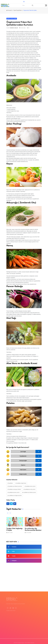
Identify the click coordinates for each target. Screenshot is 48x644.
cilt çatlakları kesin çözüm (30, 486)
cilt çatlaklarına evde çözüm (29, 489)
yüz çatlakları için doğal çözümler (15, 496)
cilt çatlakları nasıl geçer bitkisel (14, 489)
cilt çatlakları (10, 483)
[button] (8, 513)
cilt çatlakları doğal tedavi (21, 483)
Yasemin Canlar (14, 28)
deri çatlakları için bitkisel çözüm (29, 492)
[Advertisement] (24, 575)
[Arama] (33, 5)
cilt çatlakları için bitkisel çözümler (15, 486)
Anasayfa (9, 10)
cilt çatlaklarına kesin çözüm (14, 492)
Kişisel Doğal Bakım (18, 10)
